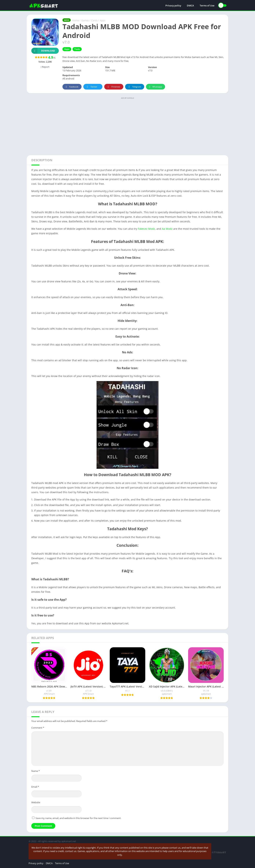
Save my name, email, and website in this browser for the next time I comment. (78, 818)
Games (85, 20)
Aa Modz (167, 229)
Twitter (91, 87)
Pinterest (113, 87)
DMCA (190, 6)
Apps (103, 20)
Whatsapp (155, 87)
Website (36, 802)
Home (76, 20)
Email (35, 787)
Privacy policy (173, 6)
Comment (38, 728)
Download (43, 51)
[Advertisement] (127, 126)
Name (36, 771)
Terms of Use (207, 6)
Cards (94, 20)
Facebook (72, 87)
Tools (77, 49)
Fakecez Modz (146, 229)
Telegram (134, 87)
